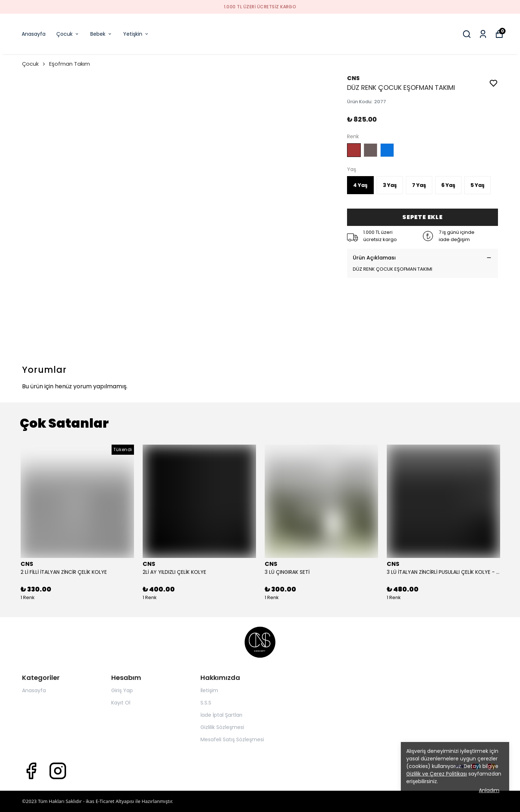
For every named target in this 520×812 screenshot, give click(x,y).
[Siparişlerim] (483, 34)
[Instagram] (58, 771)
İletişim (209, 690)
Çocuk (68, 34)
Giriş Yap (122, 690)
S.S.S (206, 703)
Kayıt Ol (121, 703)
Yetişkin (136, 34)
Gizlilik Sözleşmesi (222, 727)
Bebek (101, 34)
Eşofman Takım (70, 64)
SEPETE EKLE (422, 217)
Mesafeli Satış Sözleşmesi (232, 739)
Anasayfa (34, 34)
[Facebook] (31, 771)
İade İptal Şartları (221, 715)
